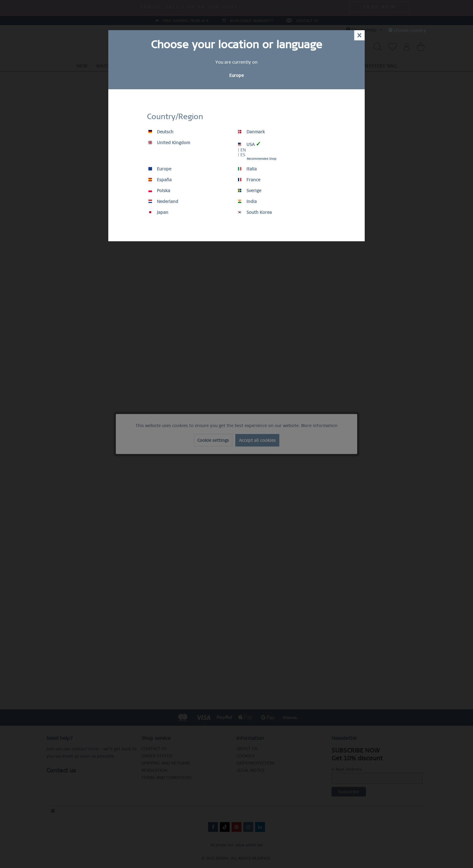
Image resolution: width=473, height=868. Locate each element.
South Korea (255, 212)
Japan (158, 212)
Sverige (250, 191)
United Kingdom (169, 143)
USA (249, 144)
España (160, 180)
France (249, 180)
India (247, 201)
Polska (159, 191)
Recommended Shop (262, 159)
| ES (242, 155)
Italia (247, 169)
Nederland (163, 201)
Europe (160, 169)
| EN (242, 150)
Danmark (251, 132)
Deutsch (161, 132)
